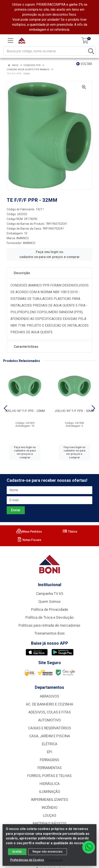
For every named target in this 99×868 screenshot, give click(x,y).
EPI (49, 752)
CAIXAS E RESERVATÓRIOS (50, 728)
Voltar (84, 64)
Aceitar (17, 854)
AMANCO (23, 238)
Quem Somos (49, 602)
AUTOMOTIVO (49, 720)
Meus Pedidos (29, 532)
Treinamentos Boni (49, 633)
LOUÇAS (50, 816)
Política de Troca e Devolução (49, 617)
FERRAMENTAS (50, 768)
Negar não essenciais (48, 854)
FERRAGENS (49, 760)
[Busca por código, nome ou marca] (45, 51)
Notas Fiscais (29, 540)
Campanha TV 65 (50, 594)
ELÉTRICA (50, 744)
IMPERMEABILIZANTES (49, 800)
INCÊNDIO (49, 808)
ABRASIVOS (49, 696)
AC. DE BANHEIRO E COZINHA (49, 704)
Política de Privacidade (50, 610)
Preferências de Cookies (27, 863)
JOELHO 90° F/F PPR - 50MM (74, 411)
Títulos (70, 532)
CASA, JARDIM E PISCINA (50, 736)
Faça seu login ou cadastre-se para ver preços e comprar (49, 254)
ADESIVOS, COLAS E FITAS (50, 712)
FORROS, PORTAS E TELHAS (49, 776)
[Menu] (10, 41)
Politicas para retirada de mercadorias (49, 625)
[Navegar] (6, 408)
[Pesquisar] (91, 51)
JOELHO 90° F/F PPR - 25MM (25, 411)
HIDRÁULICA (50, 784)
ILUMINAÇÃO (50, 792)
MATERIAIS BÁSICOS (50, 823)
